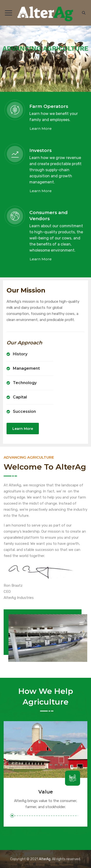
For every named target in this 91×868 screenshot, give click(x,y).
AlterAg (45, 859)
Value (46, 792)
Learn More (41, 128)
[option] (45, 774)
